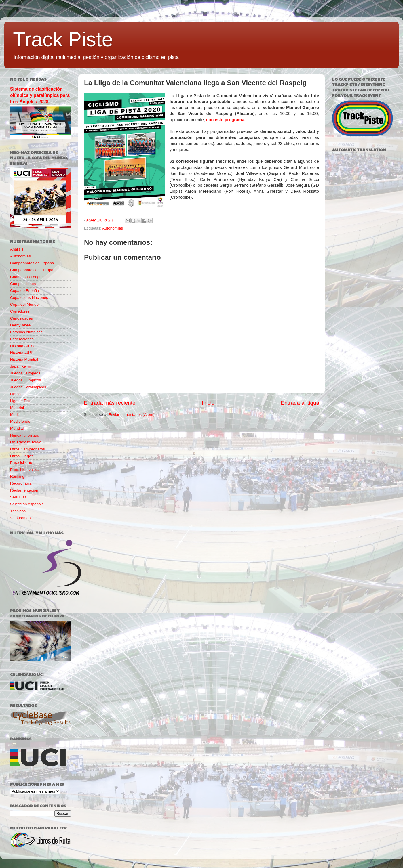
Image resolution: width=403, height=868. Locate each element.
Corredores (20, 311)
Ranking (17, 476)
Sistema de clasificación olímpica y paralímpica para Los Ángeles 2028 (40, 95)
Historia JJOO (22, 346)
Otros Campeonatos (27, 449)
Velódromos (20, 518)
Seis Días (18, 497)
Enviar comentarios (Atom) (132, 415)
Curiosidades (21, 318)
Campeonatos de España (32, 263)
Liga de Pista (21, 401)
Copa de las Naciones (29, 298)
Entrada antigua (300, 403)
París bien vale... (25, 470)
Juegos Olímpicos (25, 380)
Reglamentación (24, 490)
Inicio (208, 403)
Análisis (17, 249)
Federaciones (22, 339)
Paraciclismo (21, 463)
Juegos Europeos (25, 373)
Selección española (27, 504)
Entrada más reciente (110, 403)
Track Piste (63, 39)
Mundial (17, 428)
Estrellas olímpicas (26, 332)
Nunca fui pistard (25, 435)
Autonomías (113, 228)
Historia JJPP (22, 352)
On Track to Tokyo (26, 442)
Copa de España (25, 291)
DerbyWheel (21, 325)
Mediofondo (20, 421)
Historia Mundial (24, 359)
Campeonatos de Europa (32, 270)
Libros (15, 394)
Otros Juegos (22, 456)
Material (17, 408)
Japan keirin (21, 366)
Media (15, 415)
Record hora (21, 483)
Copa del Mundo (24, 304)
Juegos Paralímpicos (28, 387)
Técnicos (18, 511)
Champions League (27, 277)
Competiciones (23, 284)
